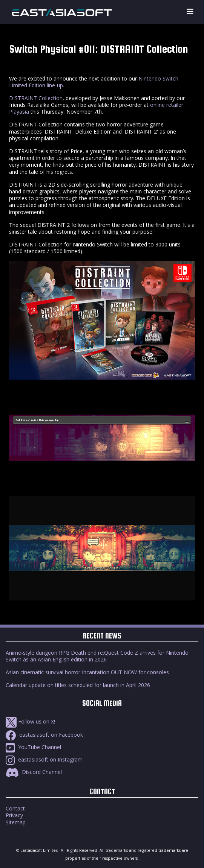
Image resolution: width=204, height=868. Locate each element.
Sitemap (16, 822)
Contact (15, 808)
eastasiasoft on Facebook (44, 735)
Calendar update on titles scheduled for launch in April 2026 (78, 685)
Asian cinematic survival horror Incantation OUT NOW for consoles (87, 672)
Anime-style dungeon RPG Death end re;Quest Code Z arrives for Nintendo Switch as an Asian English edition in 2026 (97, 656)
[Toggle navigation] (190, 12)
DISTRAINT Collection (36, 98)
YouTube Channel (33, 747)
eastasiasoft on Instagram (44, 759)
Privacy (14, 815)
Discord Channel (34, 772)
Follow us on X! (30, 721)
